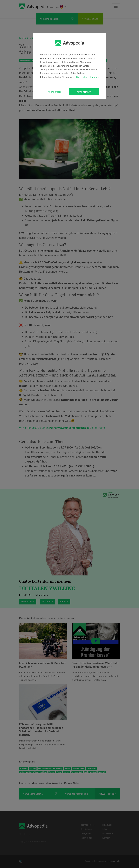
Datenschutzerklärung (87, 77)
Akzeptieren (84, 92)
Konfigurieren (55, 92)
